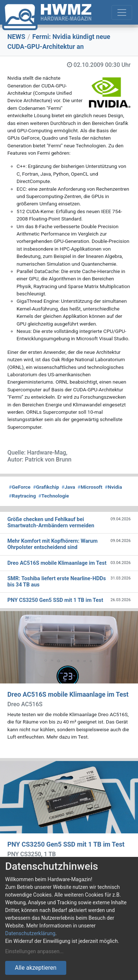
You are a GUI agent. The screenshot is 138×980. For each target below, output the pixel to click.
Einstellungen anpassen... (34, 951)
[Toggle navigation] (122, 12)
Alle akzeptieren (36, 968)
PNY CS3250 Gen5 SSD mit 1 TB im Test (66, 844)
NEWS (16, 37)
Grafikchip (46, 487)
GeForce (20, 487)
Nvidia (114, 487)
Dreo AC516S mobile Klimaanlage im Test (68, 694)
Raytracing (22, 496)
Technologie (54, 496)
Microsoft (90, 487)
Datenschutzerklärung (30, 933)
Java (68, 487)
